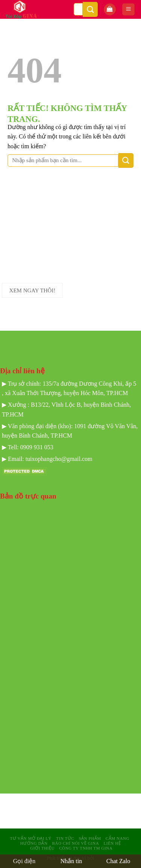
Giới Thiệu (42, 848)
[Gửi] (90, 9)
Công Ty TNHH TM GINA (86, 848)
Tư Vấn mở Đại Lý (31, 838)
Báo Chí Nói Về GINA (75, 843)
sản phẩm (90, 838)
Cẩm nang (117, 838)
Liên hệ (112, 843)
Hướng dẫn (34, 843)
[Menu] (128, 10)
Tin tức (65, 838)
